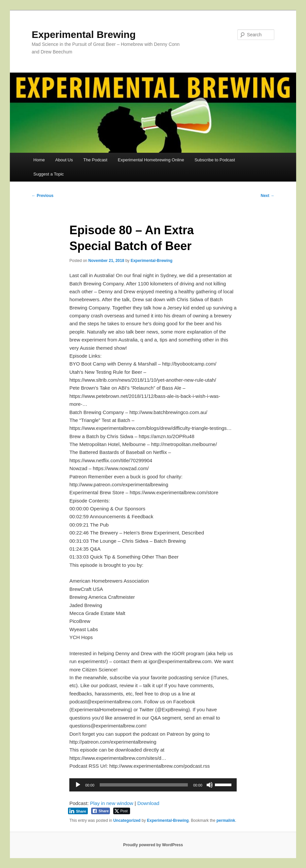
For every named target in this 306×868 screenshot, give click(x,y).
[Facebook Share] (101, 811)
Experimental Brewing (84, 34)
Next (268, 196)
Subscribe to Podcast (215, 160)
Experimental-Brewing (152, 261)
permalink (226, 820)
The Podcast (95, 160)
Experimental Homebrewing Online (151, 160)
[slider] (144, 785)
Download (148, 803)
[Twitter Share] (122, 811)
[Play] (78, 785)
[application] (153, 785)
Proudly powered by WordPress (153, 845)
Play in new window (112, 803)
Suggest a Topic (49, 174)
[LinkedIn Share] (78, 811)
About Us (64, 160)
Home (39, 160)
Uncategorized (127, 820)
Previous (43, 196)
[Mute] (210, 785)
